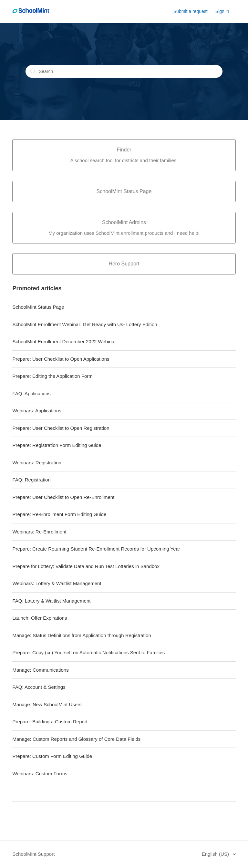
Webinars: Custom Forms (40, 774)
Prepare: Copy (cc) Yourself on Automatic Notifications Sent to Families (88, 652)
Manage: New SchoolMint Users (47, 704)
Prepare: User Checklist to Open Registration (61, 428)
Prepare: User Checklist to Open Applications (61, 359)
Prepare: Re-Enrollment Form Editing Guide (59, 514)
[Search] (124, 71)
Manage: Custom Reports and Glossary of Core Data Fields (76, 739)
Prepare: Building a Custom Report (50, 722)
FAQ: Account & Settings (39, 687)
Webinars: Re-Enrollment (39, 532)
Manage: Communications (40, 670)
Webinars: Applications (37, 411)
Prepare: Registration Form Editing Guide (57, 445)
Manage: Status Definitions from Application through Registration (82, 635)
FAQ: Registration (31, 480)
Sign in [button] (222, 11)
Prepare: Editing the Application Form (52, 376)
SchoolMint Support (33, 854)
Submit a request (191, 11)
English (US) (216, 854)
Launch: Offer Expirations (40, 618)
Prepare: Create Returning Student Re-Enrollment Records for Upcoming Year (96, 549)
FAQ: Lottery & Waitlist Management (51, 601)
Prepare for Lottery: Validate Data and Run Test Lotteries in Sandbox (86, 566)
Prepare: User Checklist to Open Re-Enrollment (63, 497)
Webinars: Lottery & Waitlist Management (57, 583)
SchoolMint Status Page (38, 307)
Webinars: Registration (37, 463)
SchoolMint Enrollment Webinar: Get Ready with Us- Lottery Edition (85, 324)
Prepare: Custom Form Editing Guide (52, 756)
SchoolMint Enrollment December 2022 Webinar (64, 341)
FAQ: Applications (31, 393)
